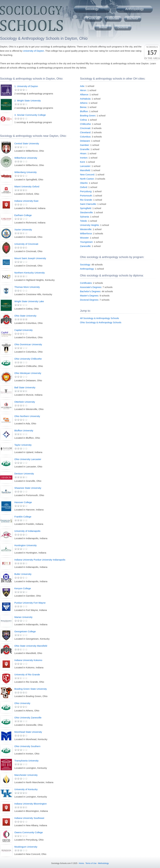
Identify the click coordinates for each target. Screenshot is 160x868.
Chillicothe (85, 124)
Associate (113, 19)
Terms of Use (91, 863)
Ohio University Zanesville (28, 718)
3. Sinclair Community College (30, 115)
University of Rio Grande (27, 674)
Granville (85, 149)
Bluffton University (24, 430)
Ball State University (25, 387)
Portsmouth (86, 196)
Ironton (84, 158)
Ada (82, 86)
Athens (84, 103)
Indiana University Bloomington (31, 804)
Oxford (84, 187)
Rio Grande (86, 200)
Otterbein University (25, 402)
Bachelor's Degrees (90, 291)
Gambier (85, 145)
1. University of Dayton (26, 86)
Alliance (84, 94)
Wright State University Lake (29, 301)
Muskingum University (26, 847)
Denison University (24, 474)
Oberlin (84, 183)
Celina (83, 120)
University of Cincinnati (26, 244)
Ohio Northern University (27, 416)
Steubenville (86, 212)
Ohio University (22, 703)
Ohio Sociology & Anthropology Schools (101, 322)
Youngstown (86, 242)
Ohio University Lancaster (28, 459)
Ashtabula (85, 99)
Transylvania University (26, 761)
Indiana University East (26, 201)
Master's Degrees (89, 296)
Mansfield (85, 170)
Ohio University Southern (27, 746)
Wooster (84, 238)
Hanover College (23, 502)
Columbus (85, 137)
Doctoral (123, 27)
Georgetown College (25, 631)
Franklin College (23, 517)
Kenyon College (23, 588)
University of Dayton (33, 51)
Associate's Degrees (91, 287)
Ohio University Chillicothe (28, 359)
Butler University (23, 574)
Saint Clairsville (88, 204)
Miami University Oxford (27, 187)
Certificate (93, 19)
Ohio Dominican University (28, 344)
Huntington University (26, 545)
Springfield (86, 208)
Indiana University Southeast (29, 818)
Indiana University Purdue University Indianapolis (40, 560)
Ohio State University (25, 316)
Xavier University (23, 230)
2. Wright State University (28, 101)
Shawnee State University (28, 488)
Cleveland (85, 132)
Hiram (83, 153)
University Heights (89, 225)
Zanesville (85, 246)
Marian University (23, 617)
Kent (82, 162)
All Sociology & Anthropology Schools (99, 318)
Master (103, 27)
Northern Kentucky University (30, 273)
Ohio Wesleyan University (28, 373)
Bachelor (133, 19)
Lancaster (85, 166)
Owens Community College (29, 832)
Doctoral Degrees (89, 300)
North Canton (87, 179)
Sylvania (84, 217)
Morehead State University (28, 732)
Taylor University (23, 445)
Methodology (103, 863)
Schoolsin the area (152, 53)
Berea (83, 107)
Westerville (86, 229)
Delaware (85, 141)
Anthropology (135, 9)
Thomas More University (27, 287)
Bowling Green (88, 116)
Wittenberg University (26, 172)
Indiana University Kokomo (28, 660)
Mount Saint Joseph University (30, 258)
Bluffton (84, 111)
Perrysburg (86, 191)
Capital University (24, 330)
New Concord (87, 174)
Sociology (92, 9)
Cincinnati (85, 128)
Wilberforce (86, 233)
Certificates (86, 283)
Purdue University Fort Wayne (30, 603)
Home (81, 863)
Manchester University (26, 775)
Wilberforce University (26, 158)
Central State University (27, 143)
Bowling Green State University (31, 689)
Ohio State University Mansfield (31, 646)
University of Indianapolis (27, 531)
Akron (83, 90)
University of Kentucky (26, 789)
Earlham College (23, 215)
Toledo (83, 221)
